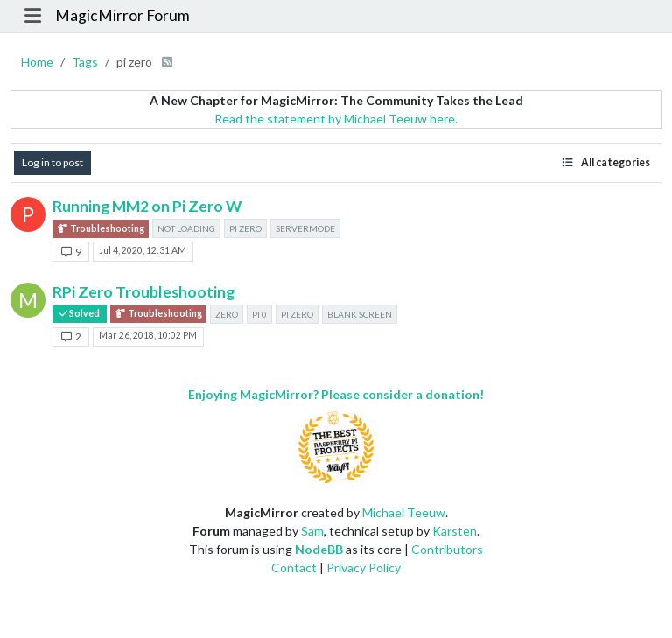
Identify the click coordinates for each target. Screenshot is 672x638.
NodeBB (319, 549)
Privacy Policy (364, 568)
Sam (312, 531)
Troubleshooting (101, 229)
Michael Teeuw (404, 512)
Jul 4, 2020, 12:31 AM (143, 250)
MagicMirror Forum (122, 15)
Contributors (447, 549)
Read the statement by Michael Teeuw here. (336, 119)
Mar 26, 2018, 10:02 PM (148, 335)
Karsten (455, 531)
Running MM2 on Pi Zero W (147, 206)
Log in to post (52, 162)
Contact (294, 568)
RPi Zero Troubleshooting (143, 292)
